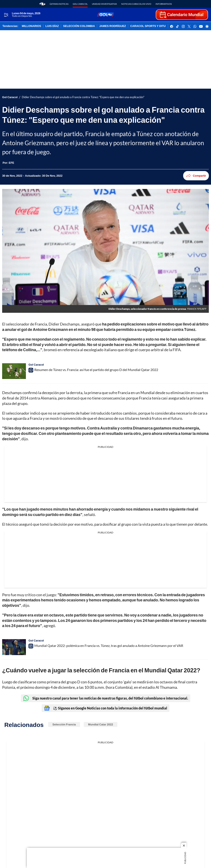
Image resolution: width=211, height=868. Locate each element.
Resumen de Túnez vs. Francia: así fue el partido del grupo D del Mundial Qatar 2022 (96, 370)
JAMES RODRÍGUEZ (113, 26)
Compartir (196, 176)
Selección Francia (64, 724)
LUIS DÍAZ (52, 26)
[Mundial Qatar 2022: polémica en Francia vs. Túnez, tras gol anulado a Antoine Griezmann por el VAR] (14, 647)
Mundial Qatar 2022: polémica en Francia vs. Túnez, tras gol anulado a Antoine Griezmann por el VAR (109, 645)
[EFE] (12, 163)
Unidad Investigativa (104, 4)
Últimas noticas (59, 4)
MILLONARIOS (31, 26)
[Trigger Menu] (6, 15)
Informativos (164, 4)
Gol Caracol (80, 4)
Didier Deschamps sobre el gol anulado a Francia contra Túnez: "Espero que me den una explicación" (83, 97)
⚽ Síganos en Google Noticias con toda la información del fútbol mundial (105, 708)
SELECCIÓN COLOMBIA (79, 26)
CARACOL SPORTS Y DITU (148, 26)
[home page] (42, 4)
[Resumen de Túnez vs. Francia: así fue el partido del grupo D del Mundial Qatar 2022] (14, 371)
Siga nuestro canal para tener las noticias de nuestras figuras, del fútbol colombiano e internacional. (106, 698)
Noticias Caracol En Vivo (136, 4)
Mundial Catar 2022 (101, 724)
